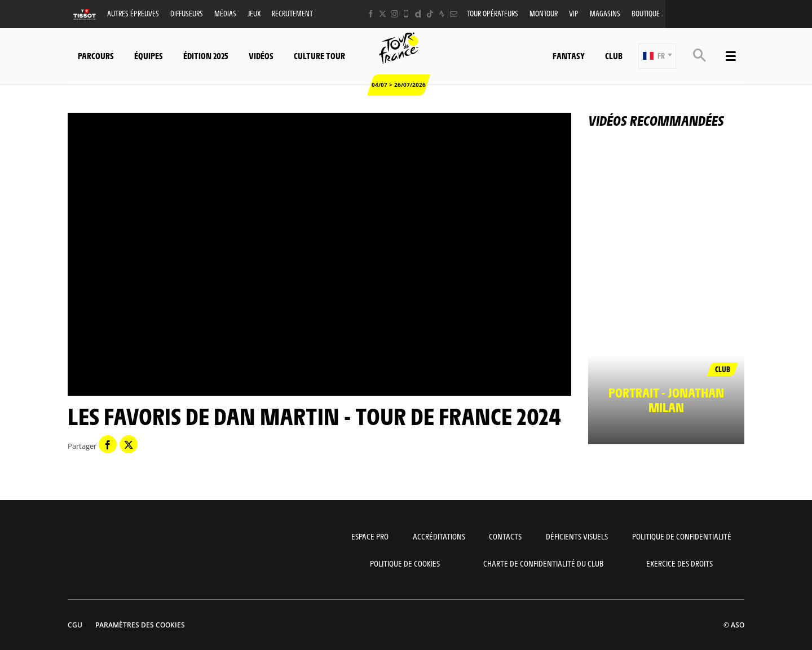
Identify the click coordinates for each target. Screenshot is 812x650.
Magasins (605, 13)
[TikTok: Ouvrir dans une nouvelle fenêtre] (430, 14)
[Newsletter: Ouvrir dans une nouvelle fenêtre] (454, 14)
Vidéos (261, 56)
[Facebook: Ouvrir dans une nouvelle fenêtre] (371, 14)
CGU (75, 625)
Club (614, 56)
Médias (225, 13)
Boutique (646, 13)
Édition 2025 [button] (206, 56)
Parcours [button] (96, 56)
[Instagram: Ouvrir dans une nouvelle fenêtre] (394, 14)
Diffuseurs (187, 13)
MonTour (544, 13)
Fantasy (569, 56)
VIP (574, 13)
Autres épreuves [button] (133, 13)
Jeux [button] (254, 13)
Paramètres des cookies (140, 625)
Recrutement (292, 13)
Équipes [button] (149, 56)
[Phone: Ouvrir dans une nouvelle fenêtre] (406, 14)
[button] (657, 56)
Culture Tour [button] (319, 56)
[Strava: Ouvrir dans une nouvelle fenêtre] (442, 14)
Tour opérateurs (493, 13)
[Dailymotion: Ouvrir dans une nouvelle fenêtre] (418, 14)
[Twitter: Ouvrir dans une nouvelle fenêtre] (383, 14)
